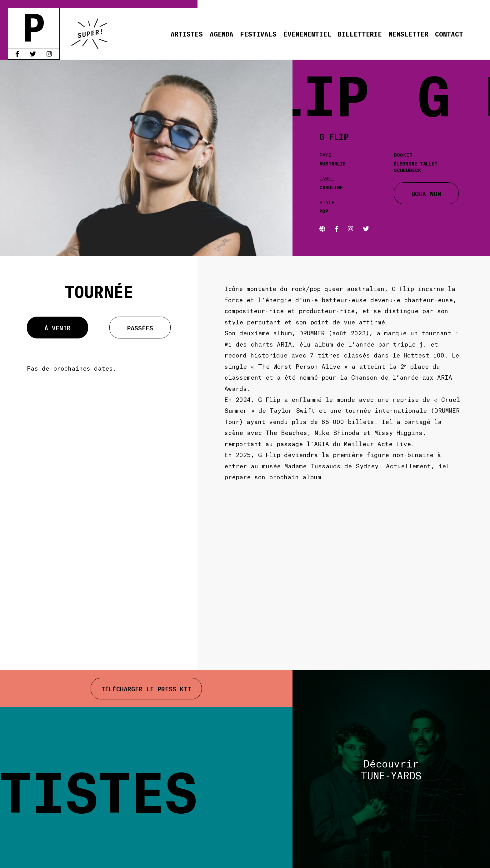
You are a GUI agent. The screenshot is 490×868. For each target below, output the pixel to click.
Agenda (222, 34)
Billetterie (360, 34)
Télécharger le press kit (146, 688)
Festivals (258, 34)
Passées (140, 328)
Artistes (187, 34)
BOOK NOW (426, 193)
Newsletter (409, 34)
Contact (449, 34)
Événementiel (307, 34)
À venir (57, 328)
